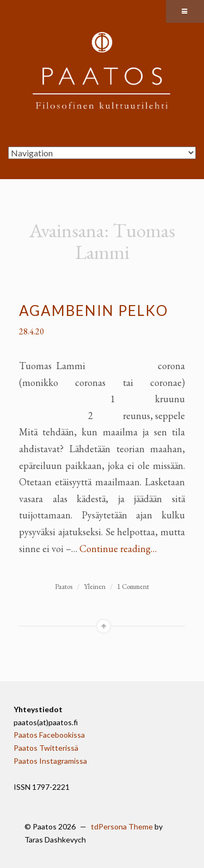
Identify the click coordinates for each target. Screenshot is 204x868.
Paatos (64, 587)
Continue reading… (118, 549)
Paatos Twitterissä (46, 748)
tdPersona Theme (122, 826)
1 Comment (133, 587)
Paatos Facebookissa (49, 735)
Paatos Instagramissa (50, 761)
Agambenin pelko (94, 311)
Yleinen (95, 587)
